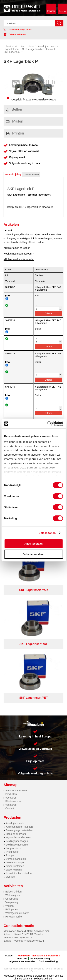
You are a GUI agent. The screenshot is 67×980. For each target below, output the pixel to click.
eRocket (33, 971)
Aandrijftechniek (47, 46)
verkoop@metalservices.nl (29, 941)
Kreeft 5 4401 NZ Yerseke (29, 934)
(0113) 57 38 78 (23, 937)
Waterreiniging (14, 870)
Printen (15, 133)
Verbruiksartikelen (16, 859)
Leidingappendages (17, 841)
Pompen (11, 855)
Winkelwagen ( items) (18, 30)
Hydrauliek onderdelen (18, 837)
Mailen (14, 121)
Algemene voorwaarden (22, 961)
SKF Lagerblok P (13, 52)
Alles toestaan (34, 544)
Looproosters (13, 848)
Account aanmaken (16, 791)
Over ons (22, 958)
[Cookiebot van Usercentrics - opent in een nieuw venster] (48, 424)
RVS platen (12, 909)
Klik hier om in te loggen (17, 248)
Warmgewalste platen (17, 913)
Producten (11, 794)
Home (31, 46)
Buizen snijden (13, 892)
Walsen (9, 906)
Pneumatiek (13, 852)
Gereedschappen (15, 862)
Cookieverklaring (48, 961)
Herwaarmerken (14, 917)
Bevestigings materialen (19, 830)
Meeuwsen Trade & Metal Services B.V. (39, 956)
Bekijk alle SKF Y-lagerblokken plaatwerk (30, 207)
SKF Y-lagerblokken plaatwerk (39, 49)
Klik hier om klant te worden (19, 259)
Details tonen (47, 533)
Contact (10, 808)
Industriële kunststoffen (19, 873)
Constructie (12, 899)
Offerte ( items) (15, 34)
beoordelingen (45, 979)
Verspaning (12, 902)
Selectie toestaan (33, 554)
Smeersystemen (15, 866)
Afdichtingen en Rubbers (20, 827)
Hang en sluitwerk (16, 834)
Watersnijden (13, 895)
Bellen (14, 109)
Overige (10, 877)
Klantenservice (14, 801)
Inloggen (51, 11)
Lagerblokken (11, 49)
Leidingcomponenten (18, 845)
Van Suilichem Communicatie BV (29, 969)
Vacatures (11, 798)
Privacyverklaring (40, 958)
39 (35, 979)
